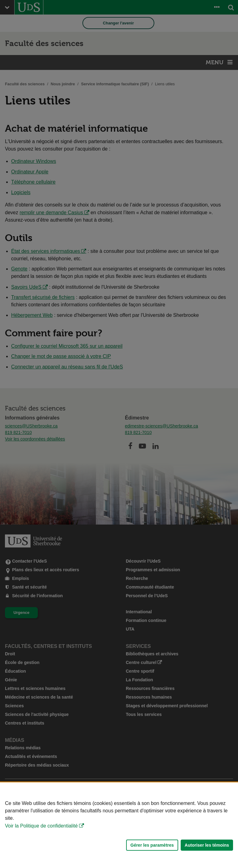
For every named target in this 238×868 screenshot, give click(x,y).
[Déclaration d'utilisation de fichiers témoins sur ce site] (119, 825)
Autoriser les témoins (207, 845)
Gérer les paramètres (152, 845)
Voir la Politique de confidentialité (41, 826)
